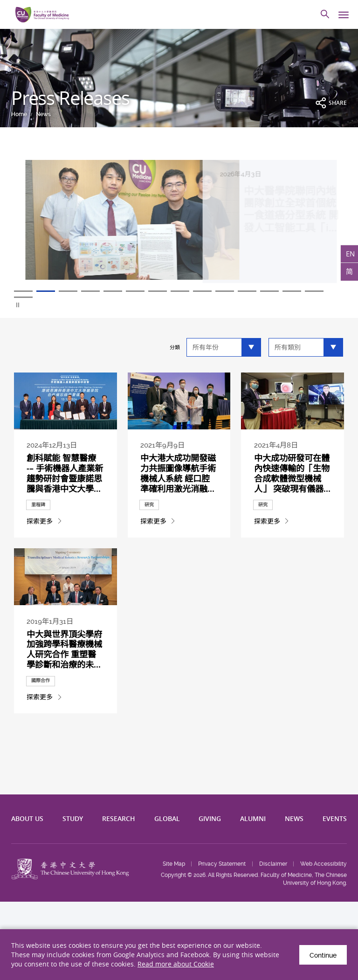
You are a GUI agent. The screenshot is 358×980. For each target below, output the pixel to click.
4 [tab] (90, 291)
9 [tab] (202, 291)
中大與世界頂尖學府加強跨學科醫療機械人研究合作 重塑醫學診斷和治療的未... (64, 649)
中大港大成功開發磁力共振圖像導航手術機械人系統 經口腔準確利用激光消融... (178, 473)
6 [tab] (135, 291)
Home (19, 114)
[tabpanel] (179, 225)
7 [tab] (158, 291)
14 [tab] (314, 291)
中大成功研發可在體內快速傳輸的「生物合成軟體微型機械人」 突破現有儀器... (292, 473)
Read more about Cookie (176, 964)
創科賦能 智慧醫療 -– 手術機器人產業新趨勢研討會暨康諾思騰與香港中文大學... (65, 473)
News (43, 114)
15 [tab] (23, 297)
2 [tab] (46, 291)
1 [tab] (23, 291)
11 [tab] (247, 291)
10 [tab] (225, 291)
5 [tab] (113, 291)
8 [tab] (180, 291)
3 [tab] (68, 291)
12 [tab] (269, 291)
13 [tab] (292, 291)
